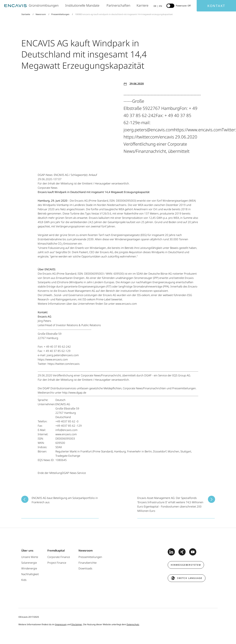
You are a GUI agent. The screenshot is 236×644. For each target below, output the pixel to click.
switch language (190, 578)
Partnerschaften (119, 5)
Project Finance (57, 563)
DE (155, 6)
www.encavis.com (126, 304)
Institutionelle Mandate (83, 5)
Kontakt (216, 6)
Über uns (27, 550)
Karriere (143, 5)
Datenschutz (133, 624)
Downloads (85, 568)
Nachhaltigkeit (30, 574)
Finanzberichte (88, 563)
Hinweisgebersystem (186, 565)
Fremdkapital (56, 550)
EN (161, 6)
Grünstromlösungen (44, 5)
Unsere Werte (30, 557)
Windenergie (29, 568)
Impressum (61, 624)
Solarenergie (29, 563)
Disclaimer (77, 624)
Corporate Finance (59, 557)
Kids (24, 580)
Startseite (26, 14)
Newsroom (41, 14)
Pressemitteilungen (60, 14)
